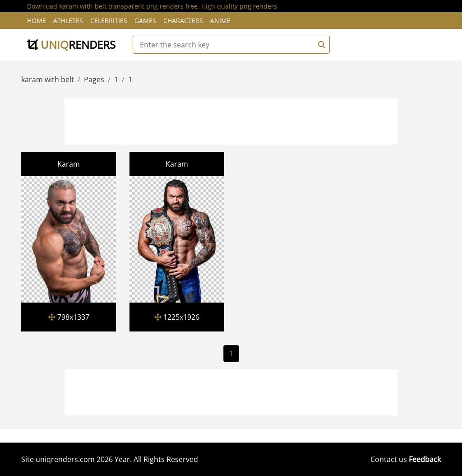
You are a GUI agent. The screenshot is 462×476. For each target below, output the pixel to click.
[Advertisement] (231, 120)
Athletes (68, 21)
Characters (183, 21)
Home (37, 21)
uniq (71, 44)
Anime (220, 21)
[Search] (320, 45)
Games (145, 21)
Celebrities (109, 21)
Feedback (425, 459)
